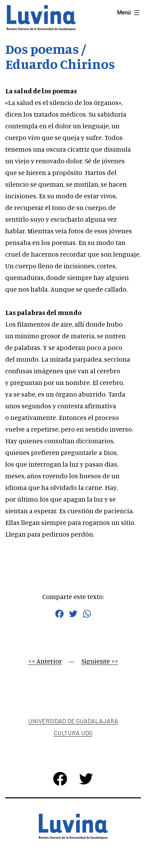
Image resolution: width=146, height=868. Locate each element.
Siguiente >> (100, 661)
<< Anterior (45, 661)
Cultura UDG (73, 733)
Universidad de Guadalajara (73, 721)
